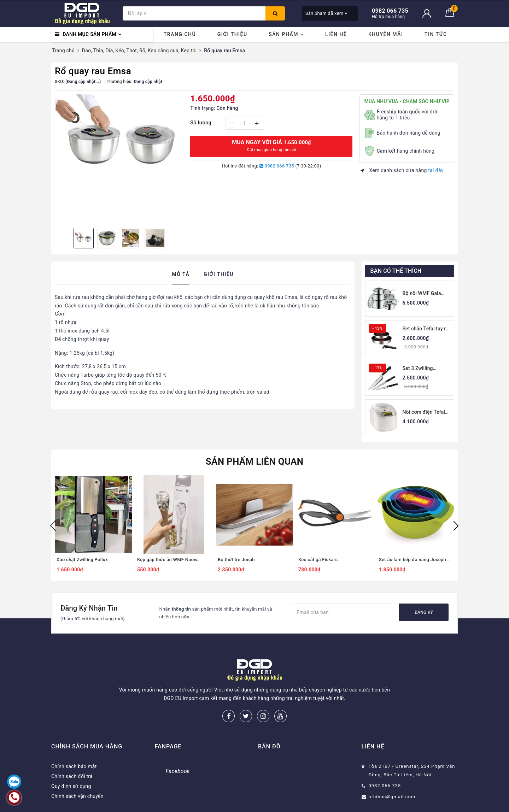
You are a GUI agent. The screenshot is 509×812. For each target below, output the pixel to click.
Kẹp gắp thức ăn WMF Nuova (168, 560)
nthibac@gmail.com (392, 797)
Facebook (178, 771)
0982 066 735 (277, 166)
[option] (119, 138)
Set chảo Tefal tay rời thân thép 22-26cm (426, 329)
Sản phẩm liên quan (255, 461)
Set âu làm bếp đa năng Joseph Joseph (416, 560)
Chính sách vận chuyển (77, 796)
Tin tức (436, 34)
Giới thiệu (232, 34)
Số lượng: (201, 123)
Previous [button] (53, 526)
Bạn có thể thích (396, 271)
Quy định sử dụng (71, 786)
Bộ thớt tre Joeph (236, 560)
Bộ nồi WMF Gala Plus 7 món (422, 294)
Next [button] (456, 526)
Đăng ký (424, 612)
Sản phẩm (286, 34)
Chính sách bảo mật (74, 766)
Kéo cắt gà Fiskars (318, 560)
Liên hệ (336, 34)
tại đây (436, 170)
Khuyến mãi (386, 34)
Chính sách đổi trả (72, 776)
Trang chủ (180, 34)
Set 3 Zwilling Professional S (419, 369)
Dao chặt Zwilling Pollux (82, 560)
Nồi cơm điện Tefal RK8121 (424, 413)
